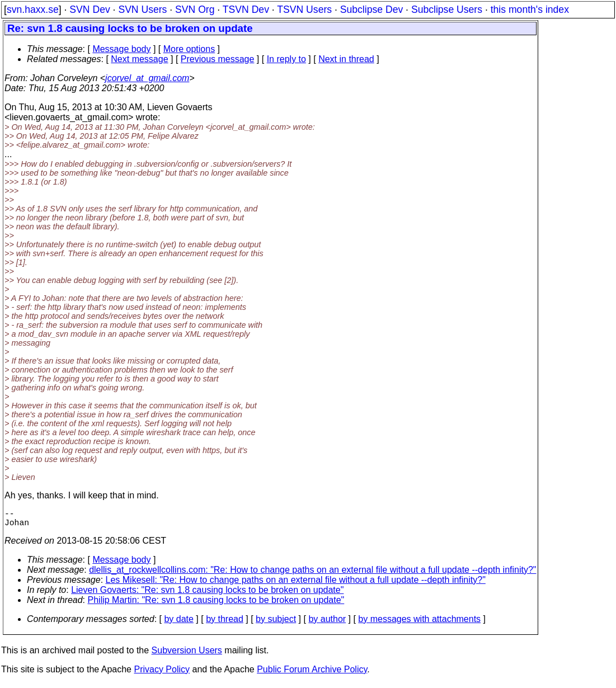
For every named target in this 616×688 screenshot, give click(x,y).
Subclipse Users (447, 10)
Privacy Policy (162, 674)
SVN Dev (90, 10)
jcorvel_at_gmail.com (147, 78)
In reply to (286, 59)
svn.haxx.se (33, 10)
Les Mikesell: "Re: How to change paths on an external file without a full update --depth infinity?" (296, 584)
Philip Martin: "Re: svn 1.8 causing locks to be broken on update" (216, 604)
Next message (139, 59)
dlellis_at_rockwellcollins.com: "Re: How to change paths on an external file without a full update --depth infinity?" (312, 574)
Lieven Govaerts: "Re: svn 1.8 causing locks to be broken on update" (207, 594)
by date (178, 623)
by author (327, 623)
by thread (225, 623)
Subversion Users (187, 655)
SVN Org (195, 10)
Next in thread (346, 59)
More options (189, 49)
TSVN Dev (246, 10)
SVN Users (142, 10)
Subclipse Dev (372, 10)
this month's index (530, 10)
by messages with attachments (419, 623)
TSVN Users (304, 10)
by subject (276, 623)
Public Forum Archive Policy (312, 674)
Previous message (218, 59)
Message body (121, 49)
